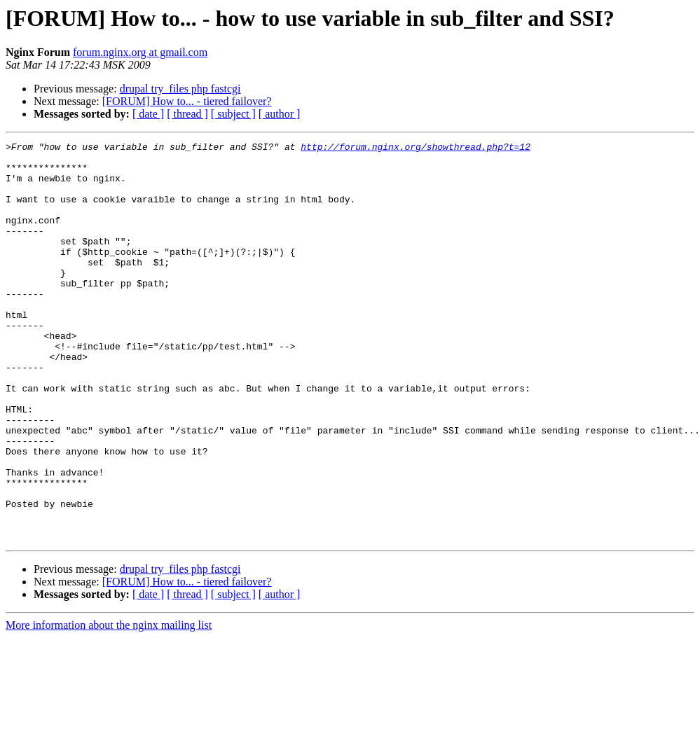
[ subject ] (233, 114)
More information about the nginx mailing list (109, 705)
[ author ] (280, 114)
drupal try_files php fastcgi (180, 89)
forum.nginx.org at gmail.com (140, 52)
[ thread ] (187, 114)
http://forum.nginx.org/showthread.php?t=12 (416, 148)
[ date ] (148, 114)
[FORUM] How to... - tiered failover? (187, 101)
